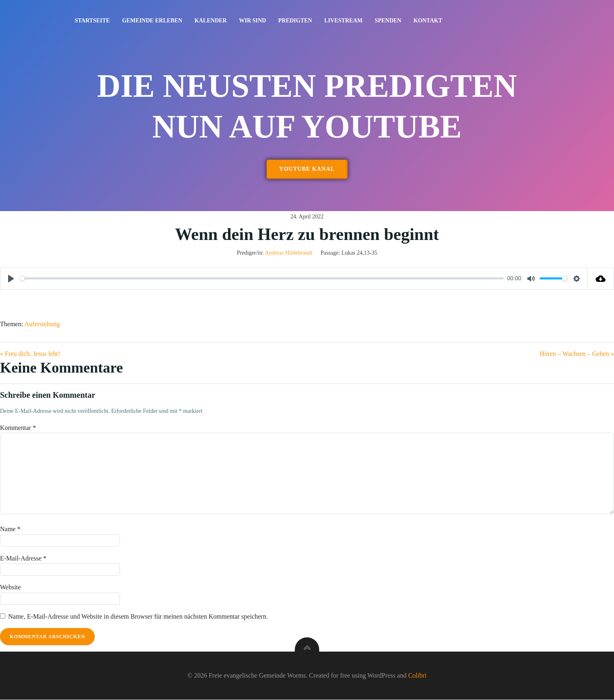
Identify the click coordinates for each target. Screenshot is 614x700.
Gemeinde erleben (152, 21)
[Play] (11, 279)
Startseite (92, 21)
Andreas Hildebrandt (288, 253)
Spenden (388, 21)
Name (10, 529)
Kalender (211, 21)
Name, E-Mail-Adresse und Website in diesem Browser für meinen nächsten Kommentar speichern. (138, 617)
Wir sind (253, 21)
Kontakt (428, 21)
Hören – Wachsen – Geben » (577, 354)
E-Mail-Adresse (23, 558)
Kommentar (18, 428)
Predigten (295, 21)
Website (10, 588)
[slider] (262, 279)
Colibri (417, 676)
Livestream (344, 21)
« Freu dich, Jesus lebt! (30, 354)
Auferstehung (42, 324)
